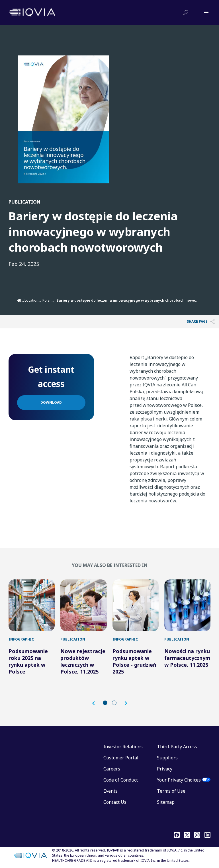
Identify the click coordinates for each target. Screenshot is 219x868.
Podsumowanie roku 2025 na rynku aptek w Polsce (28, 661)
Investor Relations (123, 747)
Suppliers (167, 758)
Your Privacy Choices (179, 780)
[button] (96, 703)
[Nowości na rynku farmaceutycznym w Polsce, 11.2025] (187, 605)
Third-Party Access (177, 747)
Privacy (165, 769)
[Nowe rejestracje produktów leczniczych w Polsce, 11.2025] (83, 605)
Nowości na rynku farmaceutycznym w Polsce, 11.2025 (187, 658)
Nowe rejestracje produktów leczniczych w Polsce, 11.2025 (83, 661)
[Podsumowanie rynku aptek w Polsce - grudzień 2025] (136, 605)
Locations (32, 300)
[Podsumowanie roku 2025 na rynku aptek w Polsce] (32, 605)
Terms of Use (171, 791)
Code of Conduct (121, 780)
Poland (48, 300)
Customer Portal (121, 758)
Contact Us (115, 802)
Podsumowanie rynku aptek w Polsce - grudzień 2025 (134, 661)
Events (110, 791)
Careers (112, 769)
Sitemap (166, 802)
